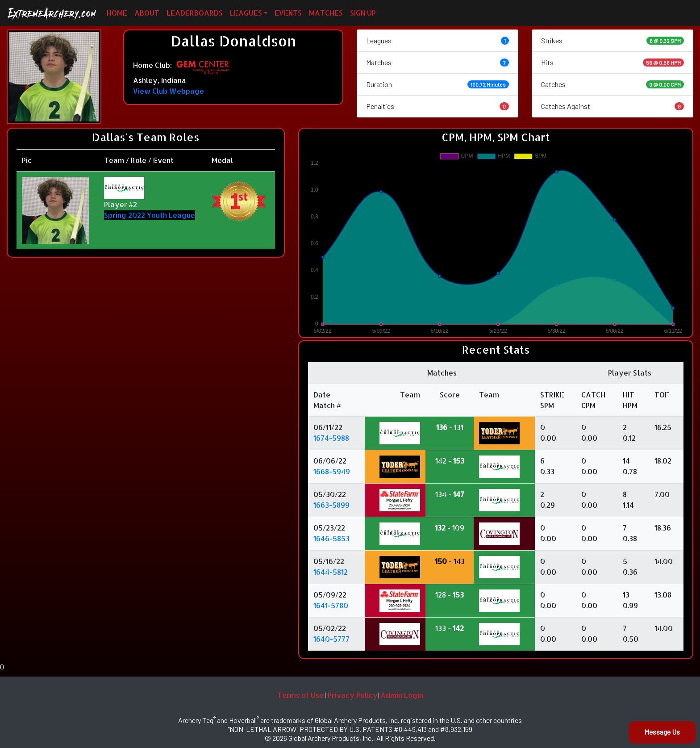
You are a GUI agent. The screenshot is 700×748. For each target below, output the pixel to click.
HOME (117, 13)
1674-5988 (331, 438)
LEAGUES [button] (246, 13)
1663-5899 (331, 505)
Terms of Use (300, 695)
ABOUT (147, 13)
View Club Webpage (169, 91)
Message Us (662, 732)
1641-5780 (331, 605)
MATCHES (326, 13)
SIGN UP (363, 13)
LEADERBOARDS (195, 13)
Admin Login (402, 695)
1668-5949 (332, 471)
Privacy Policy (353, 695)
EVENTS (288, 13)
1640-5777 (331, 639)
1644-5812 (331, 572)
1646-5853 (331, 538)
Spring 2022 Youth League (150, 215)
